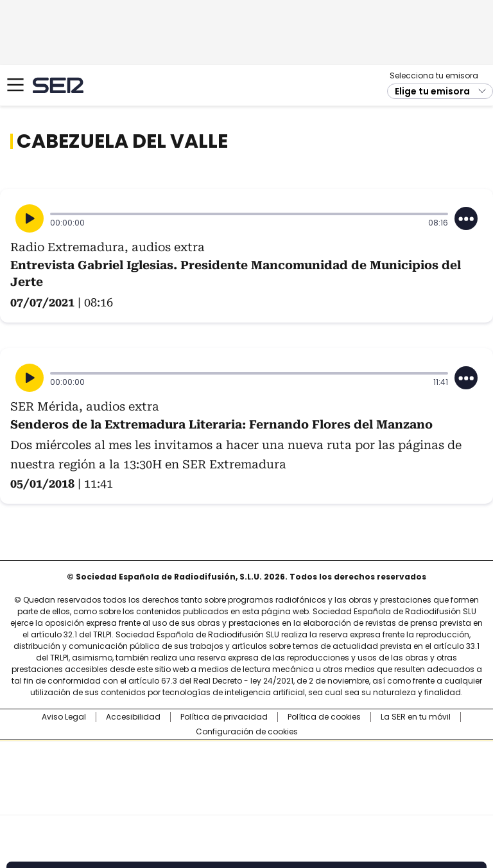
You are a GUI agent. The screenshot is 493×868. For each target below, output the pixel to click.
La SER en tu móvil (416, 717)
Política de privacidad (224, 717)
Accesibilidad (133, 717)
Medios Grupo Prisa (247, 801)
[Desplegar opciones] (466, 218)
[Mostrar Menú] (15, 85)
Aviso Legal (64, 717)
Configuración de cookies (247, 732)
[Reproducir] (30, 218)
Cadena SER (58, 85)
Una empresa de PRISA (246, 769)
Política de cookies (324, 717)
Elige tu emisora (432, 91)
